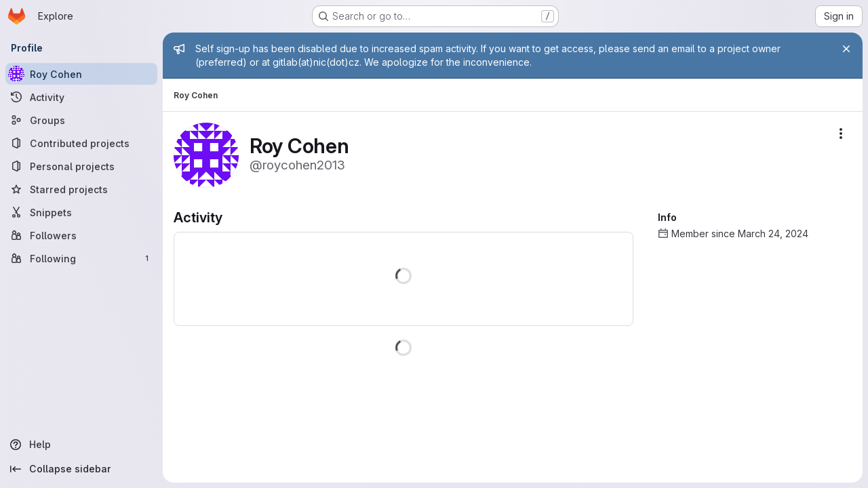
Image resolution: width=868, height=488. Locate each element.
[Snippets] (81, 212)
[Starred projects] (81, 189)
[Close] (846, 49)
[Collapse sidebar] (81, 469)
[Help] (81, 445)
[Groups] (81, 120)
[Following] (81, 258)
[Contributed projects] (81, 143)
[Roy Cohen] (81, 74)
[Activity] (81, 97)
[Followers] (81, 235)
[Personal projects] (81, 166)
